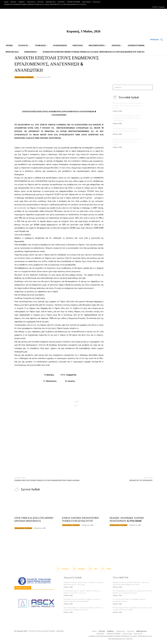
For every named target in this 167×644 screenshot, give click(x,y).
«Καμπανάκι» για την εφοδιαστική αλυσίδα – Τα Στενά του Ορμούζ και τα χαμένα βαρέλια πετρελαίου (131, 583)
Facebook (65, 569)
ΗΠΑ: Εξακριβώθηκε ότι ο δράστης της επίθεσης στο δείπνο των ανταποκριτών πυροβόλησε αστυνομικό (83, 609)
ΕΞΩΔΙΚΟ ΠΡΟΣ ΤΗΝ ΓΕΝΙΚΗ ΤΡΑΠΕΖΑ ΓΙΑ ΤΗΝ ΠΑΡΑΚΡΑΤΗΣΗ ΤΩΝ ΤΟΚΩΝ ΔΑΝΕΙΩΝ (47, 480)
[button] (157, 39)
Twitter (109, 569)
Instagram (81, 569)
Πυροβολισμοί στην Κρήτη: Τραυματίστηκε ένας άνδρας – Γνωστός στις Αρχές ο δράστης (127, 142)
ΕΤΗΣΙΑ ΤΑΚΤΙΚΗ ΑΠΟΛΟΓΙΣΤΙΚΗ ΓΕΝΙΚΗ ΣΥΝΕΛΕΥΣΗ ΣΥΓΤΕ (80, 519)
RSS (96, 569)
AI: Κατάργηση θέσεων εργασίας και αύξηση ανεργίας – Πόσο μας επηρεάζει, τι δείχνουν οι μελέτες (127, 106)
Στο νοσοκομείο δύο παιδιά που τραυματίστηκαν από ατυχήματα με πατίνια (129, 600)
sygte (77, 401)
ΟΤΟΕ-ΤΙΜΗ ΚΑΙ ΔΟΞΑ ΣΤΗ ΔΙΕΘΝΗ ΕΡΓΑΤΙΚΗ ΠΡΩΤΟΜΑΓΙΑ (34, 521)
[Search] (150, 87)
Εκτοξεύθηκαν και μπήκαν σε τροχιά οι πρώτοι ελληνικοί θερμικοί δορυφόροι (126, 130)
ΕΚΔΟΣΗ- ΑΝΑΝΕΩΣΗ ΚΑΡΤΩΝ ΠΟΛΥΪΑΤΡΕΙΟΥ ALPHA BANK (127, 519)
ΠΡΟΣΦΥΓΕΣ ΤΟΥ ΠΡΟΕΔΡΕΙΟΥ (141, 480)
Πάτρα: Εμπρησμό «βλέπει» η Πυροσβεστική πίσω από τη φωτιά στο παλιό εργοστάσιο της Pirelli (132, 609)
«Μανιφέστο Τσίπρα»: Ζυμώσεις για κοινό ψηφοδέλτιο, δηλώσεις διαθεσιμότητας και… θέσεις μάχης (83, 583)
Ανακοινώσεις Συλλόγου (24, 77)
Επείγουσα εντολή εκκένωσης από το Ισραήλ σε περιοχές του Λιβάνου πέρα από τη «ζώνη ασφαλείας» (82, 600)
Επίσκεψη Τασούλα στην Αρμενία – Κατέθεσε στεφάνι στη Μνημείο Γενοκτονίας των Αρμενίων (82, 592)
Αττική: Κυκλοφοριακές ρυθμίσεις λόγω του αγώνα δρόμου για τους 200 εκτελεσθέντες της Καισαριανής (127, 118)
